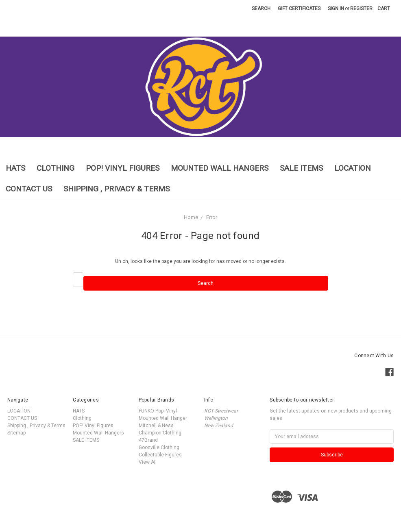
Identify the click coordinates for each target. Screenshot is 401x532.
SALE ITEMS (301, 168)
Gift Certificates (299, 9)
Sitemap (16, 433)
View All (148, 462)
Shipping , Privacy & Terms (117, 189)
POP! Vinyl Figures (123, 168)
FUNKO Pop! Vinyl (158, 411)
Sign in (336, 9)
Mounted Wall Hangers (220, 168)
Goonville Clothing (159, 447)
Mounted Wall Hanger (163, 418)
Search (261, 9)
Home (191, 217)
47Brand (148, 440)
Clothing (56, 168)
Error (212, 217)
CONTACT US (29, 189)
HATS (15, 168)
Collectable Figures (160, 455)
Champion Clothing (160, 433)
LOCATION (353, 168)
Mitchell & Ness (156, 426)
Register (361, 9)
